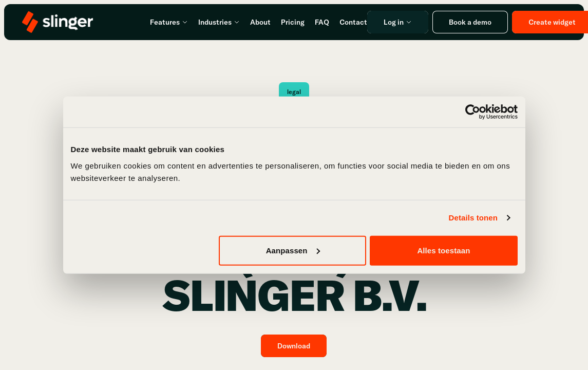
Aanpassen (293, 250)
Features (169, 22)
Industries (219, 22)
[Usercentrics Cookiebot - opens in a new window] (473, 112)
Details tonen (473, 218)
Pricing (293, 22)
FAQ (322, 22)
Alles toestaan (443, 250)
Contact (353, 22)
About (260, 22)
